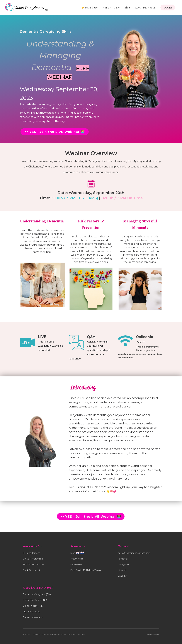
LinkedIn (122, 570)
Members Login (153, 635)
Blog (127, 7)
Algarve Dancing (32, 612)
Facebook (123, 559)
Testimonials (77, 559)
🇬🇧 (78, 553)
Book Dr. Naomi (31, 570)
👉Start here (90, 7)
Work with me (111, 7)
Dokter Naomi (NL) (33, 606)
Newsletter (76, 565)
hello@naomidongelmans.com (134, 553)
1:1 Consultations (31, 553)
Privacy (56, 634)
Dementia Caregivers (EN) (37, 594)
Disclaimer (72, 634)
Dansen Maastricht (33, 617)
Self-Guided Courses (33, 565)
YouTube (122, 576)
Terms (63, 634)
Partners (81, 634)
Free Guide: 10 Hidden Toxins (86, 570)
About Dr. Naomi (145, 7)
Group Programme (33, 559)
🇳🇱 (82, 553)
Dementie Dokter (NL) (35, 600)
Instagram (123, 565)
